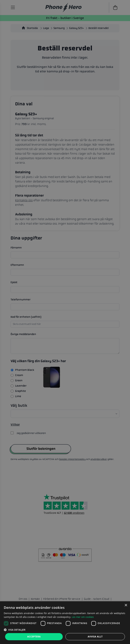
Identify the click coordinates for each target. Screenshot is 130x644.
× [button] (126, 605)
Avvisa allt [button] (95, 637)
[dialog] (65, 623)
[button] (65, 630)
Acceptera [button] (34, 637)
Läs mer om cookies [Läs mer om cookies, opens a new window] (83, 617)
